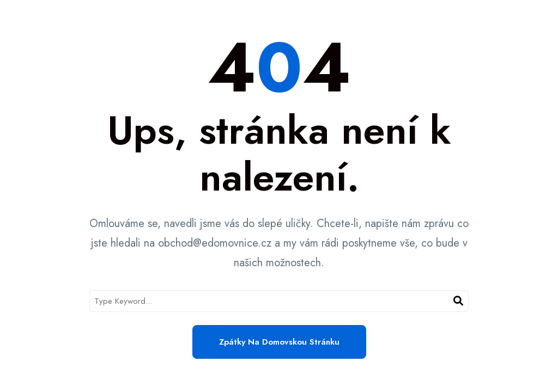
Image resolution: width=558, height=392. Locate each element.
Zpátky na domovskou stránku (279, 342)
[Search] (458, 301)
